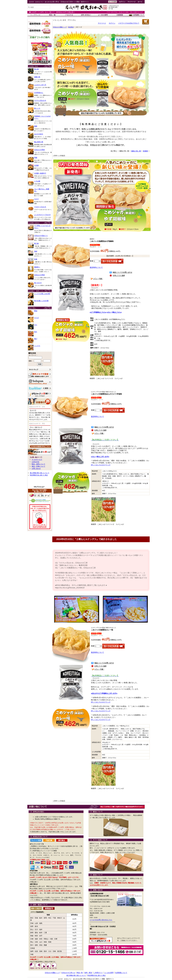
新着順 (145, 151)
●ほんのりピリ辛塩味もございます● (104, 693)
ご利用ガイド (98, 973)
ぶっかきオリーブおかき (42, 215)
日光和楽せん (39, 93)
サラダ (36, 318)
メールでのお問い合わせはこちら (101, 920)
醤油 (36, 311)
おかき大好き (39, 134)
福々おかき (38, 283)
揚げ (36, 339)
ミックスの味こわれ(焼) (42, 294)
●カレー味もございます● (100, 457)
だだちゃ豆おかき (40, 100)
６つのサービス (37, 460)
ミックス (37, 346)
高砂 (36, 251)
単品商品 (71, 27)
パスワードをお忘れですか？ (129, 23)
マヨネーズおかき (40, 207)
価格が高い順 (136, 151)
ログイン (122, 2)
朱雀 (36, 259)
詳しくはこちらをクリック (101, 465)
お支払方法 (35, 462)
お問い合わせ (36, 468)
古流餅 (36, 165)
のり (36, 325)
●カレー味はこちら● (114, 312)
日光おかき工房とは (68, 973)
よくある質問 (109, 973)
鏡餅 (36, 126)
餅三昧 (36, 243)
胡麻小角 (37, 77)
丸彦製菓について (121, 973)
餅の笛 (36, 69)
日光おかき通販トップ (60, 27)
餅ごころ (37, 108)
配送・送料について (38, 464)
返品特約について (96, 267)
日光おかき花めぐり (41, 236)
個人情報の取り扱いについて (40, 473)
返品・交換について (38, 466)
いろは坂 (37, 181)
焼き (36, 332)
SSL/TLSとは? (39, 487)
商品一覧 (80, 973)
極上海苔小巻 (39, 142)
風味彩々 (37, 267)
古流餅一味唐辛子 (40, 173)
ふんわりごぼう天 (40, 85)
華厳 (36, 158)
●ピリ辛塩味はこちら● (98, 312)
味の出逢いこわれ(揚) (41, 301)
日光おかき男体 (39, 150)
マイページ (131, 2)
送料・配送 (88, 973)
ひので (36, 199)
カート (140, 2)
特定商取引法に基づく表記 (39, 475)
